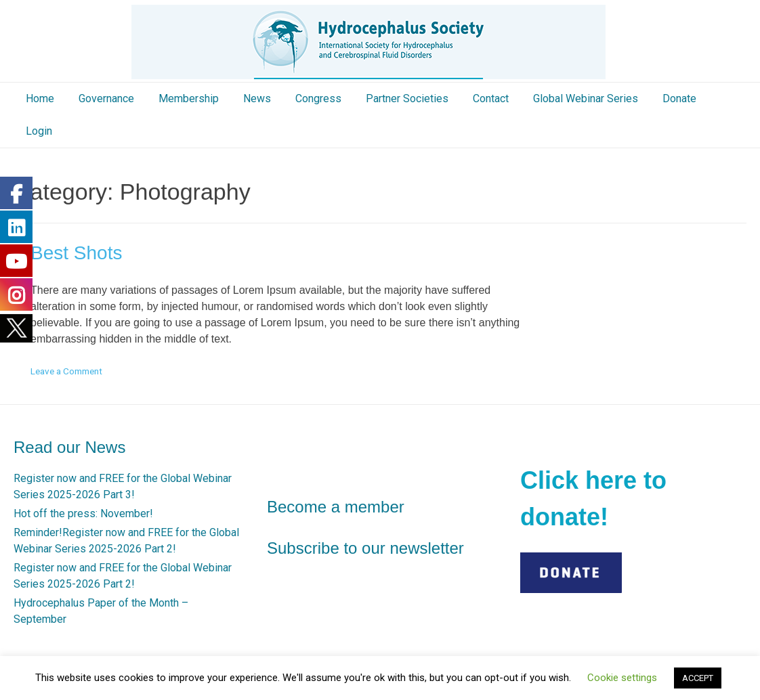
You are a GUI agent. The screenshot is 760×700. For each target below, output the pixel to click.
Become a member (336, 507)
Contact (491, 99)
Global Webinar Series (586, 99)
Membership (189, 99)
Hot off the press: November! (83, 513)
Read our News (69, 447)
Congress (318, 99)
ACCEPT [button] (698, 678)
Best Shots (76, 253)
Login (39, 131)
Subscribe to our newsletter (365, 548)
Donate (679, 99)
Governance (106, 99)
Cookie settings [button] (622, 678)
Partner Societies (407, 99)
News (257, 99)
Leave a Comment (66, 371)
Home (40, 99)
